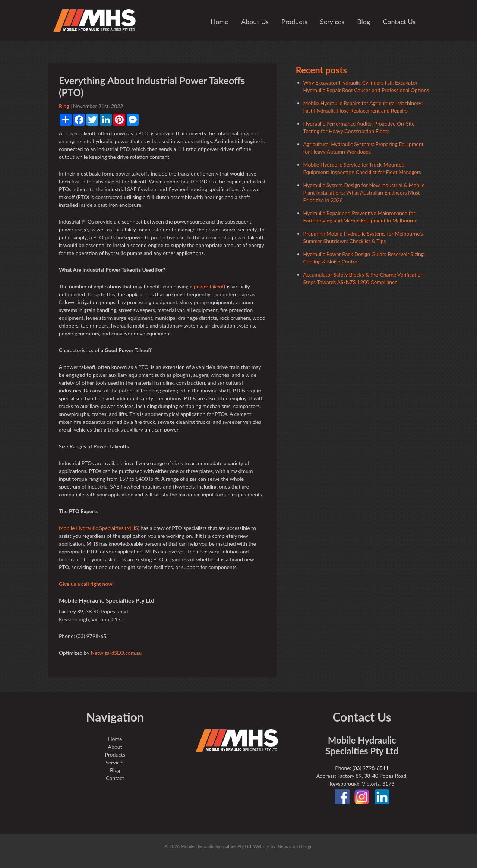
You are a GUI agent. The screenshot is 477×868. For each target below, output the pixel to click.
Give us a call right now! (86, 584)
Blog (364, 22)
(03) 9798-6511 (371, 768)
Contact (115, 778)
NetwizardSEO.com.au (116, 653)
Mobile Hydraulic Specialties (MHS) (99, 528)
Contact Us (399, 22)
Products (294, 22)
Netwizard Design (295, 846)
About (115, 747)
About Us (255, 22)
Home (219, 22)
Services (332, 22)
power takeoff (210, 286)
